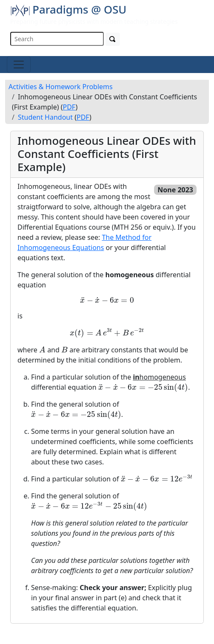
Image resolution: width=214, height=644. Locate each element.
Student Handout (45, 117)
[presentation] (107, 301)
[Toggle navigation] (19, 65)
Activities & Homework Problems (61, 87)
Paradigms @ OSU (68, 10)
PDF (69, 107)
